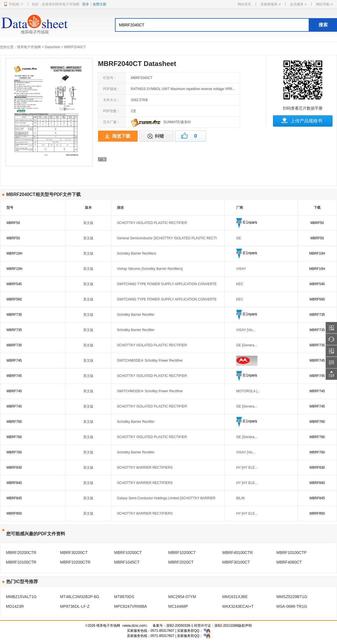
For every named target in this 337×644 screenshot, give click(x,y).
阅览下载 (121, 136)
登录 (86, 4)
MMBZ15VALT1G (21, 597)
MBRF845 (14, 498)
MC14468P (178, 606)
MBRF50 (13, 223)
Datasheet (53, 47)
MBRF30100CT (236, 562)
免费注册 (99, 4)
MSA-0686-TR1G (292, 606)
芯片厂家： (112, 122)
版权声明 (245, 626)
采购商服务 (271, 4)
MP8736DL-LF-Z (75, 606)
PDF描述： (112, 89)
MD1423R (15, 606)
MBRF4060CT (289, 562)
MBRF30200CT (74, 553)
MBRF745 (14, 361)
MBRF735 (14, 315)
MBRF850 (14, 513)
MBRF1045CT (127, 562)
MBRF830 (14, 468)
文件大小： (112, 100)
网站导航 (324, 4)
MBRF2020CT (181, 562)
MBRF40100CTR (237, 553)
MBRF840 (14, 483)
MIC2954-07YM (182, 597)
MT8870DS (124, 597)
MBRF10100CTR (21, 562)
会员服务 (298, 4)
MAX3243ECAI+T (238, 606)
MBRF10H (14, 253)
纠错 (159, 136)
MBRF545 (14, 284)
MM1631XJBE (235, 597)
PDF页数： (112, 111)
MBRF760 (14, 422)
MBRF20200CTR (21, 553)
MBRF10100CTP (292, 553)
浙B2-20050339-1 (180, 626)
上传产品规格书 (306, 121)
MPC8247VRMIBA (131, 606)
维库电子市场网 (29, 47)
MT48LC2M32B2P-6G (80, 597)
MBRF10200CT (128, 553)
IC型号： (110, 78)
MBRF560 (14, 299)
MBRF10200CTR (75, 562)
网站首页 (244, 4)
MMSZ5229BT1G (292, 597)
